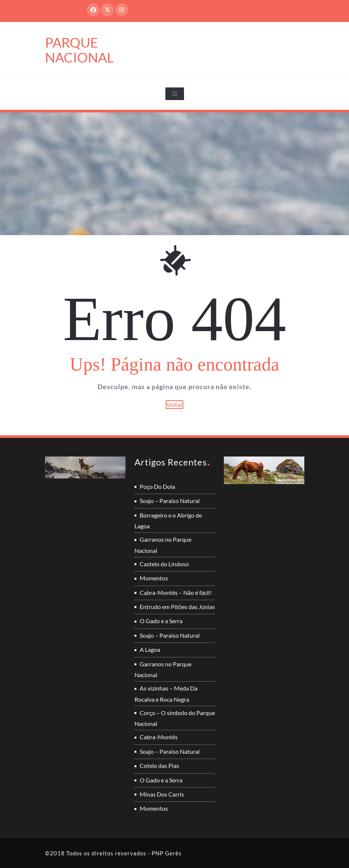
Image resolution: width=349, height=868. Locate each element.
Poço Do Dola (157, 486)
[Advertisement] (175, 168)
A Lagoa (150, 649)
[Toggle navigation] (175, 94)
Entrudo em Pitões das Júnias (177, 607)
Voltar (174, 405)
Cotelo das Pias (159, 765)
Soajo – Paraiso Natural (170, 501)
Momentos (154, 578)
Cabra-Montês (159, 737)
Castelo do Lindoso (164, 564)
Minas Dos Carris (162, 794)
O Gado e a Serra (161, 621)
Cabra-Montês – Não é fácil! (176, 592)
